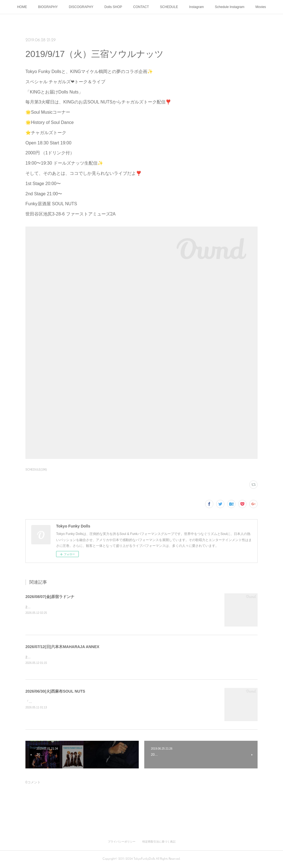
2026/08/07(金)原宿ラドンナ (50, 597)
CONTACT (141, 7)
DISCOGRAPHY (81, 7)
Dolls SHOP (113, 7)
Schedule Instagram (230, 7)
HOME (22, 7)
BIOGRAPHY (48, 7)
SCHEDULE (169, 7)
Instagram (196, 7)
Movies (261, 7)
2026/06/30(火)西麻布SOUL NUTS (55, 692)
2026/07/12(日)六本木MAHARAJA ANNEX (62, 647)
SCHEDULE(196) (36, 470)
